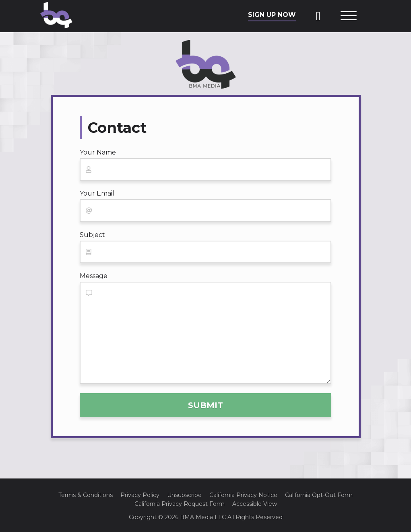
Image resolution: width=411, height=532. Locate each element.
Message (94, 276)
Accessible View (255, 504)
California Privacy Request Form (180, 504)
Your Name (98, 152)
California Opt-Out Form (319, 495)
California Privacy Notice (243, 495)
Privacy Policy (140, 495)
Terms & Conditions (86, 495)
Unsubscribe (184, 495)
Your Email (97, 193)
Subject (92, 235)
